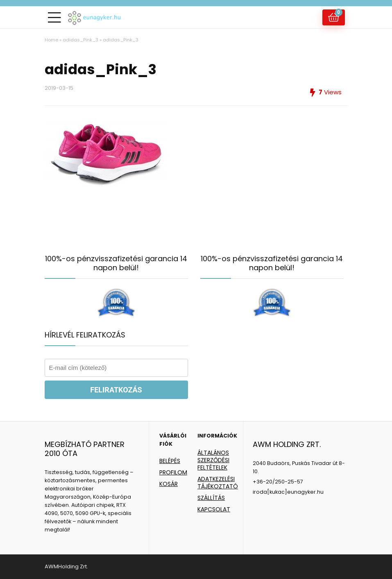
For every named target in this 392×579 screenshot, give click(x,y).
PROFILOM (173, 472)
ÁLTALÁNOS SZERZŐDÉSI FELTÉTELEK (213, 460)
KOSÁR (169, 484)
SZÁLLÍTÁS (211, 498)
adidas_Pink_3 (80, 40)
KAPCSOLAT (214, 509)
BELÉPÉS (170, 461)
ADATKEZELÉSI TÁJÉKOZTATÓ (218, 483)
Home (51, 40)
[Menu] (54, 17)
